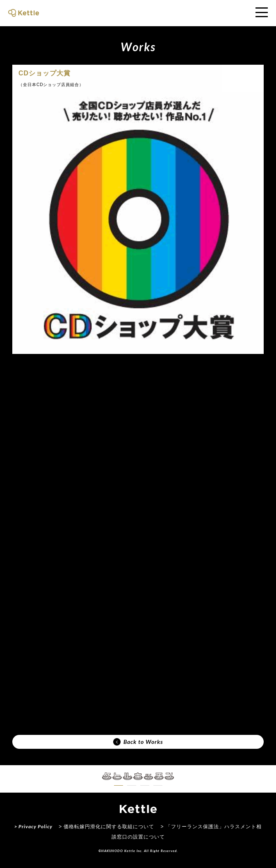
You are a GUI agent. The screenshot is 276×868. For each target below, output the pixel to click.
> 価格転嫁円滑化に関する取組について (106, 827)
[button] (119, 785)
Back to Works (138, 742)
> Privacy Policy (33, 826)
